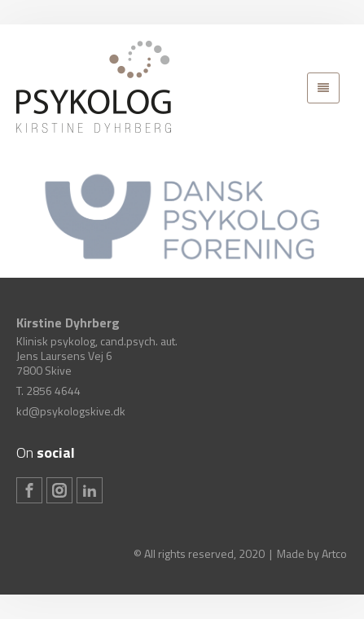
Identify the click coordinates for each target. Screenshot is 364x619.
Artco (334, 553)
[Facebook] (29, 490)
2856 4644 (53, 391)
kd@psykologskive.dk (71, 411)
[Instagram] (59, 490)
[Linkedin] (90, 490)
